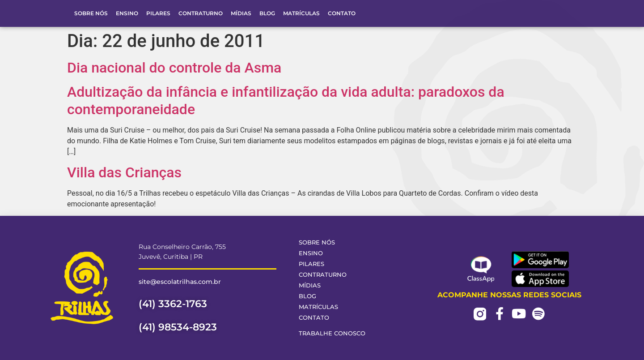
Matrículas (301, 13)
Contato (342, 13)
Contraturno (201, 13)
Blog (267, 13)
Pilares (158, 13)
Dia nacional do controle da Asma (174, 68)
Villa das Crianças (124, 172)
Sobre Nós (91, 13)
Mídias (241, 13)
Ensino (127, 13)
